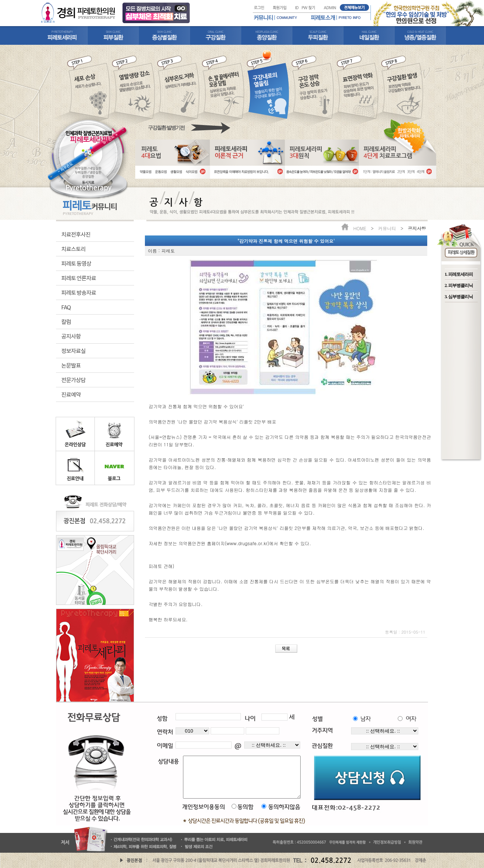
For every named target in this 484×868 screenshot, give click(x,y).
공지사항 (71, 336)
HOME (360, 228)
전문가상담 (73, 380)
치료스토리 (73, 249)
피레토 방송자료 (79, 292)
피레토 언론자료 (79, 278)
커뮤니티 (387, 228)
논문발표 (71, 365)
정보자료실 (73, 351)
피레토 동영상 (76, 263)
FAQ (66, 307)
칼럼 (66, 321)
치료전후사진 (76, 234)
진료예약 (71, 394)
